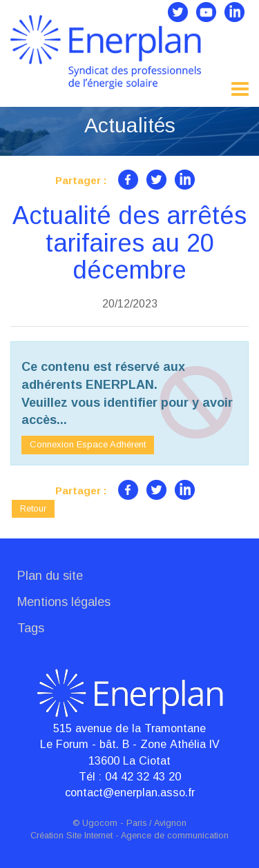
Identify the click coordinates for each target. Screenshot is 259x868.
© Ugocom (95, 823)
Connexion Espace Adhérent (88, 444)
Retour (33, 508)
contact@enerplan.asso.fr (130, 792)
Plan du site (50, 576)
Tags (31, 628)
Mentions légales (64, 602)
